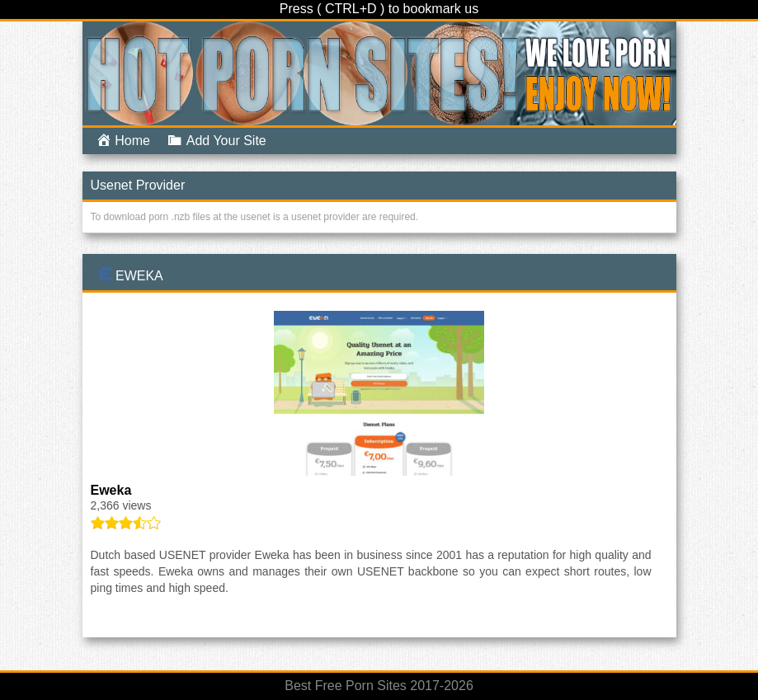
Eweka (139, 276)
